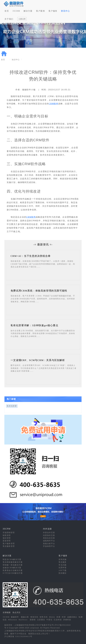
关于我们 (9, 19)
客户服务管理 (9, 544)
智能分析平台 (49, 544)
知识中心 (16, 60)
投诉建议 (63, 573)
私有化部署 (12, 406)
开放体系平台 (49, 546)
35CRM (16, 11)
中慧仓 (49, 620)
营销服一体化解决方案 (13, 565)
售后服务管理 (9, 546)
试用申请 (63, 568)
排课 (58, 617)
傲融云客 (25, 617)
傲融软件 (15, 617)
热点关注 (17, 612)
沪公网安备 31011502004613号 (18, 636)
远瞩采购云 (72, 617)
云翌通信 (41, 620)
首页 (7, 11)
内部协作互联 (49, 535)
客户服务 (53, 11)
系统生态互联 (49, 538)
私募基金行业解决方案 (13, 570)
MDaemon (13, 620)
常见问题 (63, 565)
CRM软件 (54, 104)
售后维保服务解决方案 (13, 562)
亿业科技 (58, 620)
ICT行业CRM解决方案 (13, 573)
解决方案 (28, 11)
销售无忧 (44, 617)
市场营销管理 (9, 533)
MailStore (23, 620)
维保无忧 (34, 617)
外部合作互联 (49, 533)
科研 (64, 617)
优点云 (52, 617)
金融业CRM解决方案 (12, 568)
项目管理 (7, 538)
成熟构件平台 (49, 541)
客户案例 (40, 11)
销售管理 (7, 535)
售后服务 (63, 562)
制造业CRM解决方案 (12, 559)
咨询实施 (63, 559)
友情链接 (7, 612)
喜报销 (33, 620)
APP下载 (62, 570)
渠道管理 (7, 541)
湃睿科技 (67, 620)
